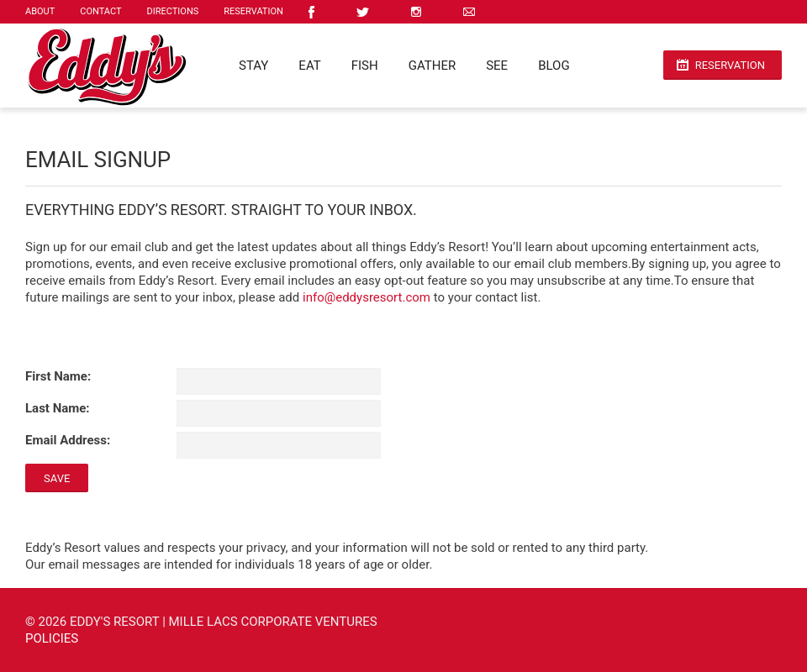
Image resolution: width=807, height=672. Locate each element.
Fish (365, 66)
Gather (432, 66)
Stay (253, 66)
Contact (100, 11)
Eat (309, 66)
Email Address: (68, 440)
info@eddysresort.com (367, 297)
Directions (173, 11)
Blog (554, 66)
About (40, 11)
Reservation (253, 11)
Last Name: (58, 408)
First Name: (58, 376)
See (497, 66)
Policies (52, 638)
